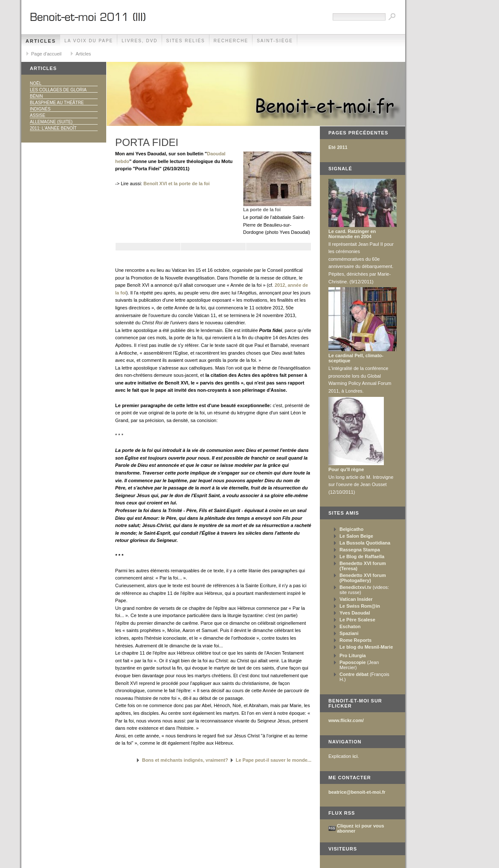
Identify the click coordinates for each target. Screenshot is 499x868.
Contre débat (354, 674)
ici (355, 756)
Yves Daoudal (355, 613)
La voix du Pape (89, 41)
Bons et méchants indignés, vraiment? (185, 760)
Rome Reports (355, 640)
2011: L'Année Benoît (53, 128)
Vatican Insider (356, 599)
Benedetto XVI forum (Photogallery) (363, 578)
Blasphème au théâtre (57, 103)
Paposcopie (353, 662)
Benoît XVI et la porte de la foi (176, 184)
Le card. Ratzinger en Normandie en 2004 (352, 234)
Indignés (40, 109)
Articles (41, 41)
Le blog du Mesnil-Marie (366, 647)
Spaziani (349, 633)
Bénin (36, 96)
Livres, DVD (139, 41)
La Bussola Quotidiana (365, 543)
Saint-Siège (275, 41)
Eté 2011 (338, 147)
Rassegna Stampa (360, 550)
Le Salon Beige (356, 536)
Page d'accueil (46, 54)
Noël (36, 83)
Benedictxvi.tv (355, 587)
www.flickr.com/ (346, 720)
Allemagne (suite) (51, 122)
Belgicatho (351, 529)
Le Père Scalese (357, 620)
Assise (38, 115)
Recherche (231, 41)
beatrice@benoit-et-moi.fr (357, 792)
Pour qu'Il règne (346, 469)
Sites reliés (186, 41)
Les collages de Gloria (58, 90)
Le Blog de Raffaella (362, 556)
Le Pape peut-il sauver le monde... (274, 760)
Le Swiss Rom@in (360, 606)
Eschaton (350, 626)
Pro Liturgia (353, 655)
